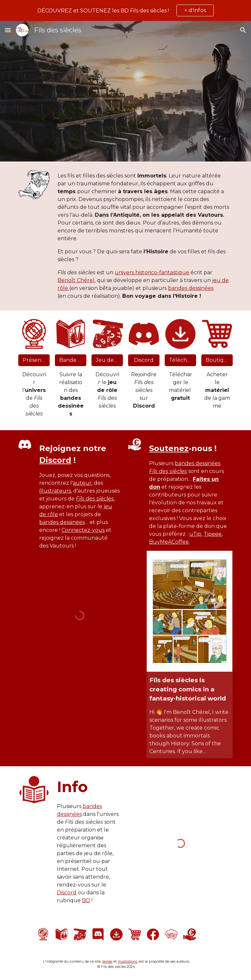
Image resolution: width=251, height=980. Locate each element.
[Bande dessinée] (70, 360)
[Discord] (144, 360)
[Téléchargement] (180, 360)
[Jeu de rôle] (107, 360)
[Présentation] (34, 360)
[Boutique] (217, 360)
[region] (125, 10)
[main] (144, 236)
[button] (8, 30)
